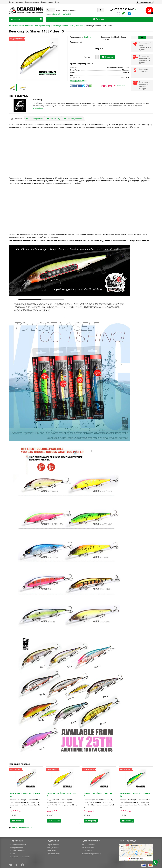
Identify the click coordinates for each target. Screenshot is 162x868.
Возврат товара (47, 2)
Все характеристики (79, 81)
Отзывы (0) (54, 119)
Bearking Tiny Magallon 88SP (62, 14)
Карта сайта (51, 851)
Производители (53, 854)
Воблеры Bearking (43, 26)
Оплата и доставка (16, 2)
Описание (17, 119)
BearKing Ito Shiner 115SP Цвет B (62, 795)
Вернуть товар (52, 848)
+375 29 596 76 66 (90, 851)
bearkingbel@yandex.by (92, 854)
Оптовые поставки (32, 2)
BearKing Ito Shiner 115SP (63, 26)
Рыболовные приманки (23, 26)
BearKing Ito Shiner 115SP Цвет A (25, 795)
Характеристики (35, 119)
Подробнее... (39, 108)
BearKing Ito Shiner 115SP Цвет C (99, 795)
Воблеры (79, 26)
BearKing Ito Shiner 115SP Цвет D (135, 795)
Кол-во (87, 57)
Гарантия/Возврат (73, 119)
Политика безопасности (19, 857)
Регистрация (99, 19)
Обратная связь (53, 845)
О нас (57, 2)
